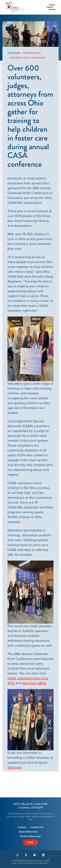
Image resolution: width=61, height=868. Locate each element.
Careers (22, 827)
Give (30, 842)
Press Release (32, 53)
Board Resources (28, 832)
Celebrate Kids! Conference (28, 58)
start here (15, 767)
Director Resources (30, 836)
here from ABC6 (34, 683)
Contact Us (37, 827)
